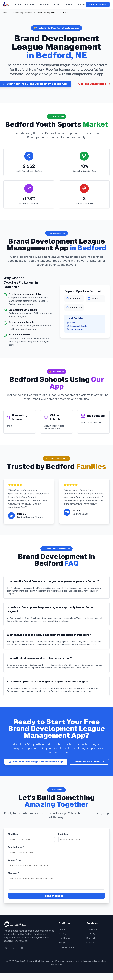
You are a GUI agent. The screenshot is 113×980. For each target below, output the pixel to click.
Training (91, 934)
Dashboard (65, 938)
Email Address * (16, 847)
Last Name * (64, 834)
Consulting (92, 929)
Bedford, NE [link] (66, 13)
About (69, 4)
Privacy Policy (67, 947)
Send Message (57, 896)
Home (18, 4)
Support (63, 943)
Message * (14, 873)
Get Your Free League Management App (36, 762)
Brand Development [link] (46, 13)
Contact (81, 4)
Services (44, 4)
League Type (15, 860)
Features (30, 4)
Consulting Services (23, 13)
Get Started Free (98, 5)
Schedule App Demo (89, 762)
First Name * (14, 834)
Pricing (57, 4)
